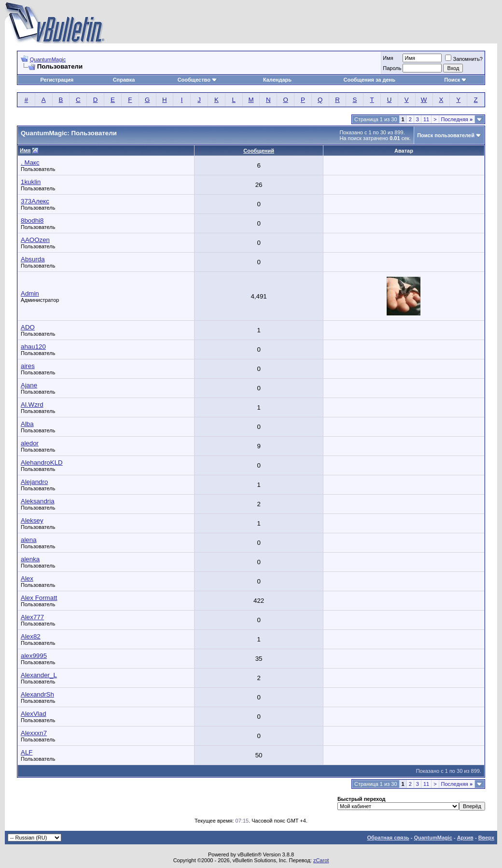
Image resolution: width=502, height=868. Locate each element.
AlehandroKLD (42, 462)
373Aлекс (35, 201)
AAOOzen (35, 240)
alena (29, 540)
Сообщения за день (369, 80)
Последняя (457, 119)
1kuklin (31, 182)
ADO (28, 327)
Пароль (392, 68)
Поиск (455, 80)
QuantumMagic (48, 59)
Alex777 (32, 617)
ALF (27, 752)
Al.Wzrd (32, 405)
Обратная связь (388, 838)
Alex (27, 578)
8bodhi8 (32, 221)
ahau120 (33, 347)
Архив (465, 838)
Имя (388, 58)
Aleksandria (38, 501)
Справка (124, 80)
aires (28, 366)
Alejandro (34, 482)
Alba (27, 424)
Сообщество (197, 80)
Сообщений (259, 151)
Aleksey (32, 520)
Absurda (33, 259)
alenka (30, 559)
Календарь (277, 80)
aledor (30, 443)
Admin (30, 293)
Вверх (486, 838)
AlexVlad (34, 714)
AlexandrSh (37, 694)
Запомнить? (464, 59)
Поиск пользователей (446, 135)
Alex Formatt (39, 598)
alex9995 (34, 656)
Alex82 (31, 636)
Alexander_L (39, 675)
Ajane (29, 385)
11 (426, 119)
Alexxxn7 (34, 733)
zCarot (321, 860)
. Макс (30, 163)
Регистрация (57, 80)
